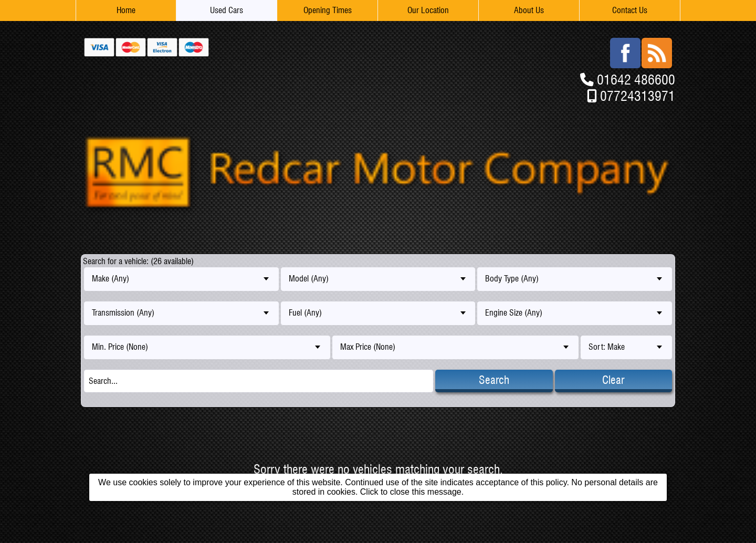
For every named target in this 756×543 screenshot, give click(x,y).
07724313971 (638, 96)
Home (126, 10)
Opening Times (328, 10)
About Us (529, 10)
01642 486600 (636, 80)
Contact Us (630, 10)
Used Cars (227, 10)
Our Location (428, 10)
